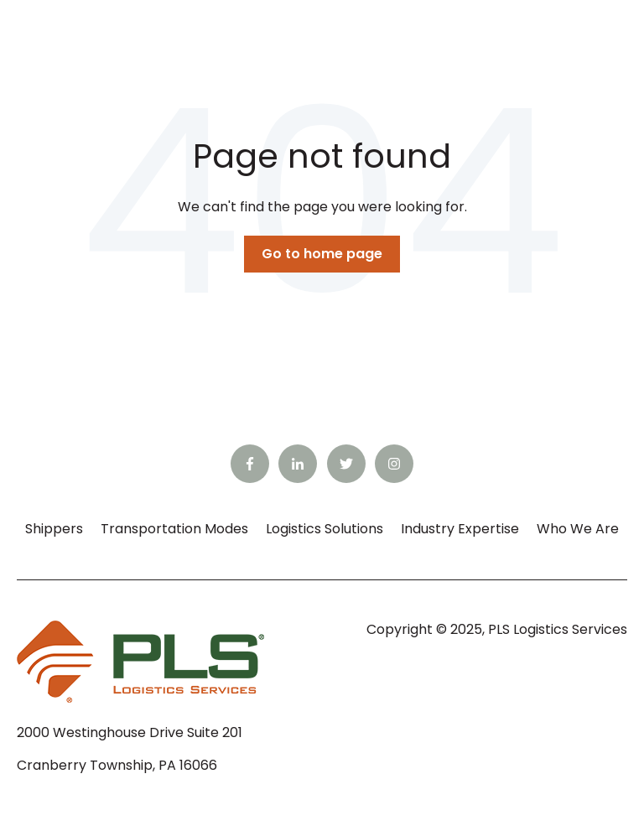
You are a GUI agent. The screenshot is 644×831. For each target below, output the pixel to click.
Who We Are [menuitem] (578, 529)
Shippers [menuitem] (54, 529)
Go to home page (322, 254)
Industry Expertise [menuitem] (460, 529)
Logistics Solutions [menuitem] (325, 529)
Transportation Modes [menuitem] (174, 529)
